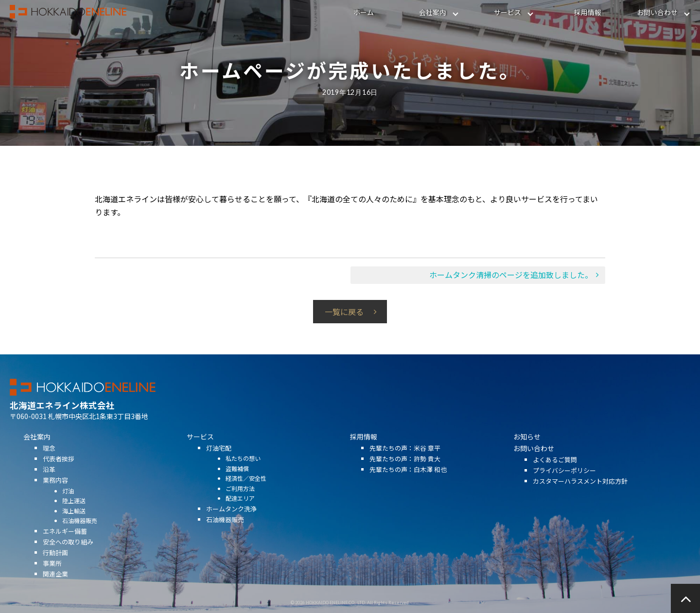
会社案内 (433, 12)
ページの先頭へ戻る (685, 598)
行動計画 (55, 564)
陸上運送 (74, 512)
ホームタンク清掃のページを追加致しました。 (511, 275)
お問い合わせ (657, 12)
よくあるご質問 (555, 471)
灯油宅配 (219, 459)
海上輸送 (74, 521)
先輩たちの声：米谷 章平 (405, 459)
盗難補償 (237, 480)
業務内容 (55, 491)
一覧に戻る (344, 312)
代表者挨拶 (59, 470)
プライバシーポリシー (564, 482)
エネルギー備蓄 (65, 542)
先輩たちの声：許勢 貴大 (405, 470)
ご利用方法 (240, 499)
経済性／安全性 (246, 489)
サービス (507, 12)
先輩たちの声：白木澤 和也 (408, 481)
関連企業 (55, 585)
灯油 (68, 501)
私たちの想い (243, 469)
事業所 (52, 574)
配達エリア (240, 509)
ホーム (364, 12)
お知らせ (527, 448)
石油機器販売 (80, 532)
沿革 (49, 481)
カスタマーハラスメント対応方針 (580, 492)
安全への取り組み (68, 553)
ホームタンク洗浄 (231, 520)
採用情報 (588, 12)
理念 (49, 459)
